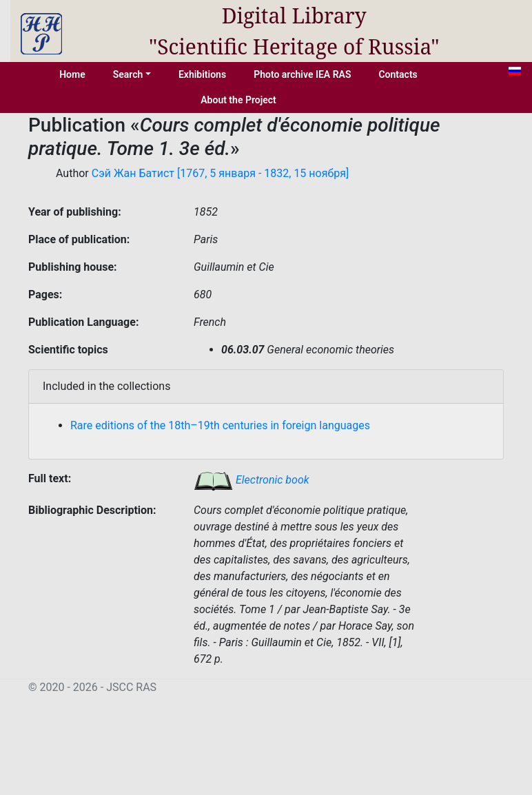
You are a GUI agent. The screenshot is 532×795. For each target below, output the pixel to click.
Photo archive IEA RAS (302, 74)
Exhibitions (202, 74)
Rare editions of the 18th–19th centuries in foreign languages (220, 425)
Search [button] (128, 74)
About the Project (238, 100)
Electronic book (252, 480)
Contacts (398, 74)
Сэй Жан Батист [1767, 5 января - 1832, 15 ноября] (220, 173)
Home (72, 74)
